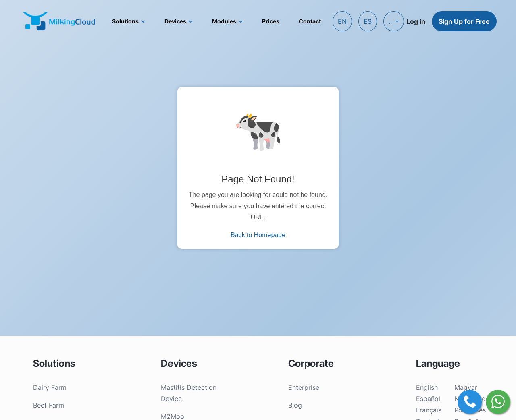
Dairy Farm (50, 387)
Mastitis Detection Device (189, 393)
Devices (175, 21)
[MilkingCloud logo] (60, 21)
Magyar (466, 387)
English (427, 387)
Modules (224, 21)
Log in (416, 21)
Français (429, 410)
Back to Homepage (258, 235)
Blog (295, 405)
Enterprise (304, 387)
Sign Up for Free (464, 21)
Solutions (125, 21)
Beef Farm (49, 405)
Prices (271, 21)
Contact (310, 21)
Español (428, 399)
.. (391, 21)
